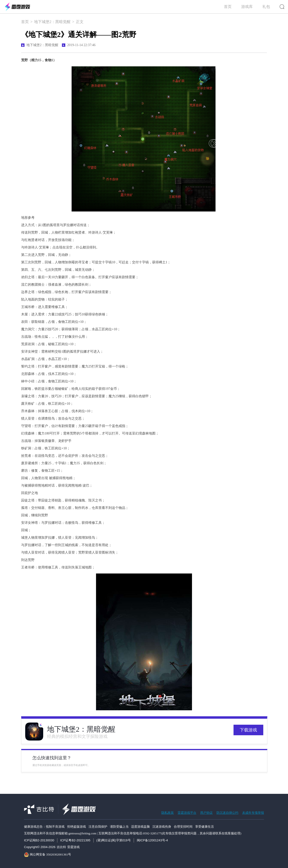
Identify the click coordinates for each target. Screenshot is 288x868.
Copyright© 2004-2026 (40, 847)
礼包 (266, 7)
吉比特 (61, 847)
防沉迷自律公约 (227, 813)
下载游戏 (248, 730)
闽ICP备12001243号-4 (152, 840)
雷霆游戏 (73, 847)
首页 (228, 7)
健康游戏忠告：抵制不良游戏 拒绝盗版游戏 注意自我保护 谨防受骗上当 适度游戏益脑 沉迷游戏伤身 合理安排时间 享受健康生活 (119, 827)
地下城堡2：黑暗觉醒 (52, 22)
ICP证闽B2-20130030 (39, 840)
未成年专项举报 (253, 813)
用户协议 (206, 813)
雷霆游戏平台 (187, 813)
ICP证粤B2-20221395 (75, 840)
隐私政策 (168, 813)
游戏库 (247, 7)
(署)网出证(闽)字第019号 (114, 840)
